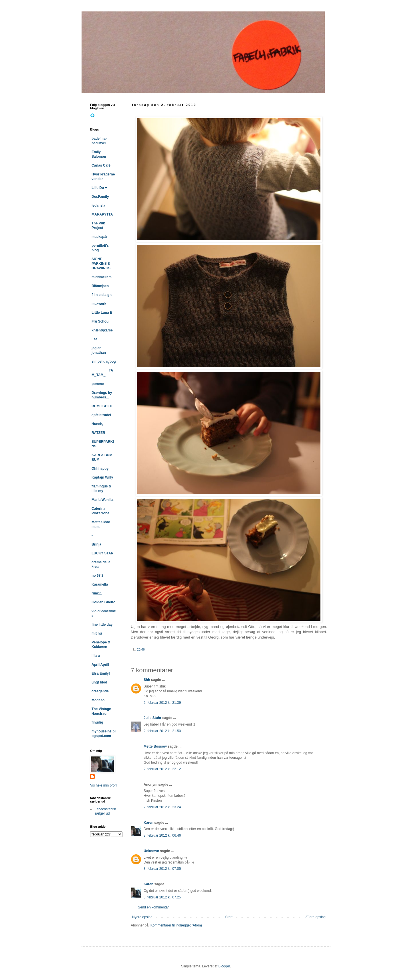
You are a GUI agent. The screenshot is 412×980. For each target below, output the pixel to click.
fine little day (102, 625)
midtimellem (102, 277)
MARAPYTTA (102, 214)
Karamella (100, 584)
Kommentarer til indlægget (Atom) (176, 925)
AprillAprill (100, 665)
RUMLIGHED (102, 406)
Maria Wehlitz (102, 500)
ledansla (98, 206)
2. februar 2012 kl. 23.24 (162, 807)
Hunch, (97, 424)
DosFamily (100, 197)
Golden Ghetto (103, 602)
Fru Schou (100, 321)
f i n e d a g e (102, 295)
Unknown (151, 851)
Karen (148, 823)
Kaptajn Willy (102, 477)
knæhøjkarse (102, 330)
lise (94, 339)
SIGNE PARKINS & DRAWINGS (101, 264)
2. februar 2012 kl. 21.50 (162, 731)
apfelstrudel (101, 415)
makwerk (99, 304)
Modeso (98, 700)
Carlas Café (101, 165)
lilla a (96, 656)
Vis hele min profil (104, 785)
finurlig (97, 722)
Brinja (96, 544)
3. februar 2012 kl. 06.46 (162, 835)
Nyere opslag (142, 917)
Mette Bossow (155, 746)
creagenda (100, 691)
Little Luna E (102, 313)
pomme (98, 384)
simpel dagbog (104, 361)
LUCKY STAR (102, 553)
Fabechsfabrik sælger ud (105, 811)
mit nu (97, 633)
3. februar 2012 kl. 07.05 (162, 869)
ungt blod (99, 682)
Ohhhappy (100, 469)
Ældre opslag (315, 917)
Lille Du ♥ (99, 188)
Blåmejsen (100, 286)
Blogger (224, 966)
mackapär (100, 237)
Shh (147, 680)
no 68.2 (97, 576)
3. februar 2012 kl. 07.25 (162, 897)
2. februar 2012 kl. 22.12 (162, 769)
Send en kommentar (153, 907)
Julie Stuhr (152, 718)
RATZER (98, 433)
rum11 (97, 593)
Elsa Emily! (101, 673)
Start (229, 917)
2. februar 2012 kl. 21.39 (162, 703)
